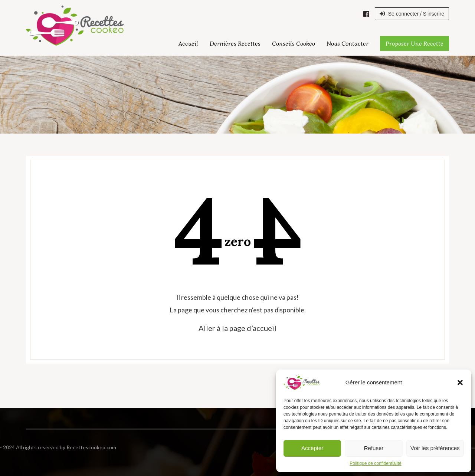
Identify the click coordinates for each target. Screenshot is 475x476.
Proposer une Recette (415, 43)
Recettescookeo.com (62, 447)
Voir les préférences (435, 448)
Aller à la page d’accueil (237, 328)
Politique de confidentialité (375, 463)
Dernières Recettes (235, 43)
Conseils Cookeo (294, 43)
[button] (460, 383)
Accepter (312, 448)
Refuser (374, 448)
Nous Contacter (348, 43)
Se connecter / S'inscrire (412, 14)
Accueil (188, 43)
